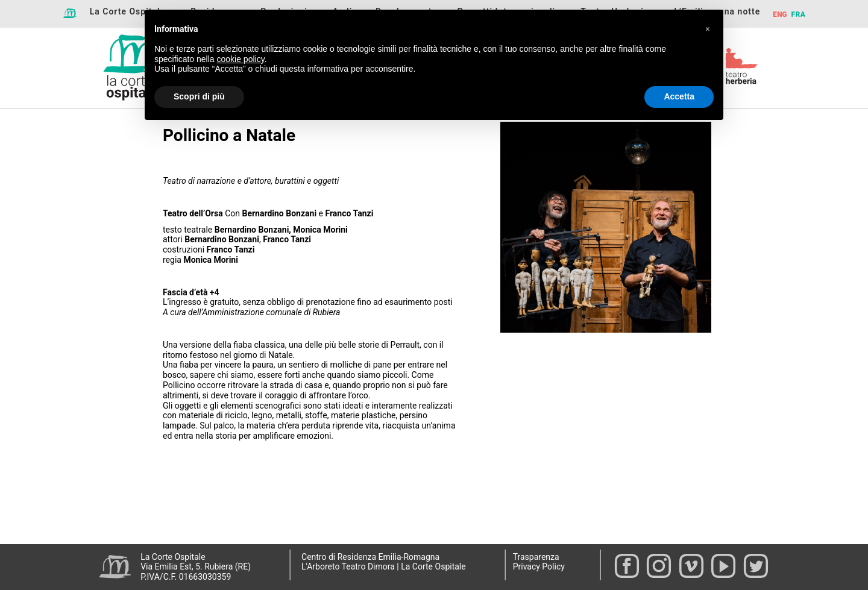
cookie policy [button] (241, 59)
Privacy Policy (539, 566)
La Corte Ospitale (128, 11)
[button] (708, 29)
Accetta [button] (679, 96)
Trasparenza (536, 557)
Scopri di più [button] (199, 96)
